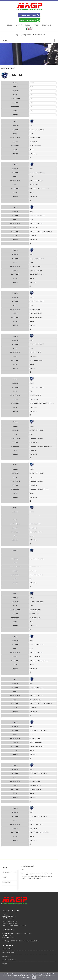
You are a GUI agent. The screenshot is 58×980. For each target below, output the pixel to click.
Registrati (27, 35)
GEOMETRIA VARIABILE (37, 274)
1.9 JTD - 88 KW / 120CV (37, 602)
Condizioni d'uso (7, 949)
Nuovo (32, 150)
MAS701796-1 (34, 485)
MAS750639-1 (34, 828)
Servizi (19, 25)
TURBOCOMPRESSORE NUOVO (39, 189)
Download (47, 25)
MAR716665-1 (34, 228)
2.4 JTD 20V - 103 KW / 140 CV (38, 730)
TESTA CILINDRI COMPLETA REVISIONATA (42, 403)
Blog (37, 25)
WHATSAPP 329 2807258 (28, 20)
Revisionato (33, 236)
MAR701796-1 (34, 442)
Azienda (28, 25)
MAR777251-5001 (35, 700)
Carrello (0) (40, 35)
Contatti (29, 27)
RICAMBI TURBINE (35, 138)
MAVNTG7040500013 (36, 742)
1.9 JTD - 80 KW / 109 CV (37, 516)
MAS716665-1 (34, 185)
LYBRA (32, 126)
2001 (31, 734)
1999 (31, 262)
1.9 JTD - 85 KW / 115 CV (37, 559)
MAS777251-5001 (35, 657)
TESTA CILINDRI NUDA (36, 360)
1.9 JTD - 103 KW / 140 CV (37, 130)
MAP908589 (33, 356)
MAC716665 (33, 142)
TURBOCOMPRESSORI (36, 181)
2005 (31, 606)
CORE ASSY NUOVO (36, 146)
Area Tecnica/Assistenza (9, 960)
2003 (31, 134)
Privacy (5, 964)
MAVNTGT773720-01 (36, 270)
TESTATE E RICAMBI (35, 352)
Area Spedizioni (7, 956)
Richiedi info (33, 154)
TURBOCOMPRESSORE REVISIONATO (41, 232)
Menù (5, 40)
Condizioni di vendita (8, 952)
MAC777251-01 (34, 614)
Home (10, 25)
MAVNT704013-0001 (36, 313)
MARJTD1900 (34, 399)
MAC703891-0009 (35, 785)
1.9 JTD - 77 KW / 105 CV (37, 258)
